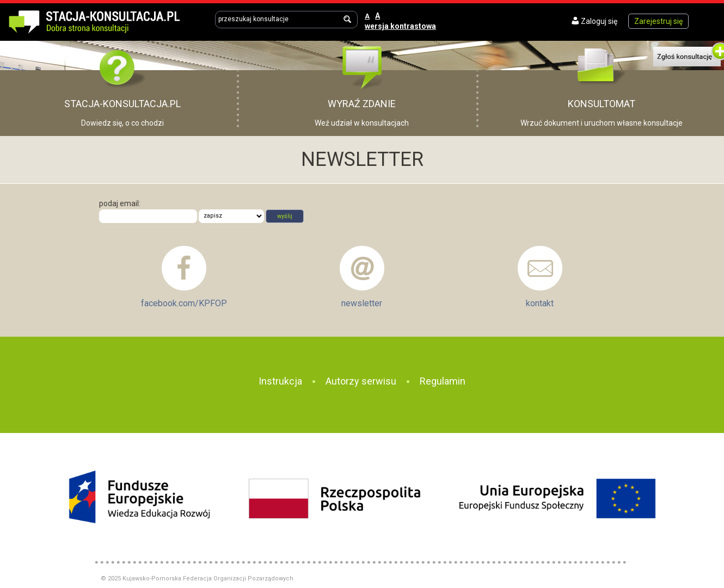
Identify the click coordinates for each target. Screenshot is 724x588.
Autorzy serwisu (361, 381)
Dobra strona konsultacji (106, 20)
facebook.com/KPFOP (184, 303)
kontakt (540, 303)
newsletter (362, 303)
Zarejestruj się (658, 21)
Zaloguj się (599, 21)
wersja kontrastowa (400, 26)
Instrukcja (280, 381)
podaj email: (120, 203)
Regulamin (443, 381)
